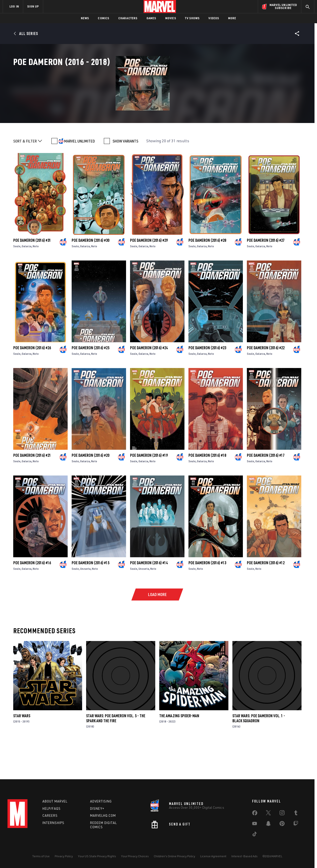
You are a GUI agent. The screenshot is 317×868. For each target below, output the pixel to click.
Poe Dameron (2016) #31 (32, 271)
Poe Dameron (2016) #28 (207, 271)
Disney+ (97, 808)
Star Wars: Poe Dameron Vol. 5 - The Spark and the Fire (116, 749)
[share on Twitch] (296, 824)
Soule (17, 277)
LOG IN (14, 6)
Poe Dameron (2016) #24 (149, 378)
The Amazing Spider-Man (179, 746)
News (85, 18)
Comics (103, 18)
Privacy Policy (64, 856)
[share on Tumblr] (296, 814)
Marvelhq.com (103, 815)
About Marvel (55, 801)
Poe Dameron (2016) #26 (32, 378)
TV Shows (192, 18)
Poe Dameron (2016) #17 (266, 486)
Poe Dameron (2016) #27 (266, 271)
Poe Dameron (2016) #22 (266, 378)
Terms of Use (41, 856)
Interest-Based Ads (244, 856)
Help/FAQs (52, 808)
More (232, 18)
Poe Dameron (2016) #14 (149, 593)
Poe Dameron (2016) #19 (149, 486)
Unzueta (85, 599)
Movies (171, 18)
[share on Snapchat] (268, 824)
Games (151, 18)
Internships (53, 823)
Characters (128, 18)
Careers (50, 815)
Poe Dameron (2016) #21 (32, 486)
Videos (214, 18)
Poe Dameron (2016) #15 (90, 593)
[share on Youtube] (255, 824)
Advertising (101, 801)
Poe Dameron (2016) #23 (207, 378)
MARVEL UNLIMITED (79, 172)
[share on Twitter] (268, 814)
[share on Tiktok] (255, 835)
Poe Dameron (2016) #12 (266, 593)
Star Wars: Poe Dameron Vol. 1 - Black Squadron (259, 749)
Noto (36, 277)
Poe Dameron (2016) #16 (32, 593)
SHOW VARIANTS (125, 172)
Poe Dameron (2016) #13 (207, 593)
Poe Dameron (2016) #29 (149, 271)
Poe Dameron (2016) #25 (90, 378)
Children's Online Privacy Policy (174, 856)
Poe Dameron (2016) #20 (90, 486)
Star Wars (22, 746)
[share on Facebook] (255, 814)
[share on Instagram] (282, 814)
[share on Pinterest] (282, 824)
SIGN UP (33, 6)
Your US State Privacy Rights (97, 856)
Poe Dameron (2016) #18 (207, 486)
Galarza (27, 277)
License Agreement (213, 856)
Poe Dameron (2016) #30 (90, 271)
